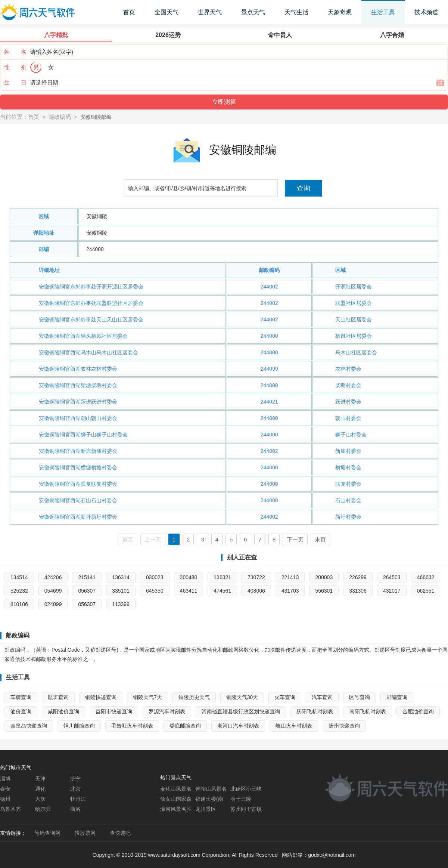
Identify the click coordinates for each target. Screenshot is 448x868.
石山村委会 (348, 500)
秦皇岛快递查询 (29, 726)
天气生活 (296, 12)
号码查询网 (47, 833)
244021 (269, 402)
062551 (426, 591)
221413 (290, 577)
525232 (19, 591)
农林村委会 (348, 369)
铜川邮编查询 (79, 726)
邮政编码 (60, 117)
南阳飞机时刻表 (368, 711)
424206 (53, 577)
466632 (426, 577)
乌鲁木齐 (10, 809)
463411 (189, 591)
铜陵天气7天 (147, 697)
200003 (324, 577)
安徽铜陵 (97, 216)
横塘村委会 (348, 467)
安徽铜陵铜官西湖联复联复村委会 (78, 484)
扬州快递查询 (344, 726)
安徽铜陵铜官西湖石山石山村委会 (78, 500)
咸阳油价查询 (63, 711)
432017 (392, 591)
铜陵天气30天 (242, 697)
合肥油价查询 (418, 711)
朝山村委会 (348, 418)
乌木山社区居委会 (356, 352)
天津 (40, 779)
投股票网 (85, 833)
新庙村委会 (348, 451)
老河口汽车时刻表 (238, 726)
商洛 (75, 809)
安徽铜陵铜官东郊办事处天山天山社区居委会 (91, 319)
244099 (269, 369)
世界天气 (210, 12)
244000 (95, 249)
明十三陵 (241, 799)
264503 (392, 577)
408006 (256, 591)
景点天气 (253, 12)
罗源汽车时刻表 (167, 711)
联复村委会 (348, 484)
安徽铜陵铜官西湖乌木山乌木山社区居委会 (88, 352)
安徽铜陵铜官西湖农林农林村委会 (78, 369)
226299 (358, 577)
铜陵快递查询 (101, 697)
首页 (129, 12)
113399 (121, 604)
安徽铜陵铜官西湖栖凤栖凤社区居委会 (83, 336)
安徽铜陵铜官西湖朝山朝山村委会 (78, 418)
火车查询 (285, 697)
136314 (121, 577)
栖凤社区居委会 (354, 336)
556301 (324, 591)
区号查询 (360, 697)
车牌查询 (21, 697)
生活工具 (383, 12)
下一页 (295, 539)
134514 (19, 577)
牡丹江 (78, 799)
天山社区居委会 (354, 319)
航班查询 (58, 697)
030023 (155, 577)
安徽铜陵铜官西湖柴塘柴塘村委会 (78, 385)
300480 (189, 577)
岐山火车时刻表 (294, 726)
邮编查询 (397, 697)
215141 (87, 577)
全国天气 (167, 12)
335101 (121, 591)
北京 (75, 789)
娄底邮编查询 (185, 726)
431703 (290, 591)
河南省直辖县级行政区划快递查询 (241, 711)
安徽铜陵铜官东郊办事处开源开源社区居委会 (91, 287)
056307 (87, 591)
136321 (222, 577)
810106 (19, 604)
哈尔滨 (43, 809)
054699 (53, 591)
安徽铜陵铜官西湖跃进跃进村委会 (78, 402)
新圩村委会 (348, 517)
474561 (222, 591)
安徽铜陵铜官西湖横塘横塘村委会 (78, 467)
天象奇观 (340, 12)
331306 (358, 591)
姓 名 (15, 52)
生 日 (15, 82)
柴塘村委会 (348, 385)
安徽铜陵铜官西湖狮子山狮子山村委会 (83, 435)
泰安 (5, 789)
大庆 (40, 799)
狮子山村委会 (351, 435)
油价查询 (21, 711)
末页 (320, 539)
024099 (53, 604)
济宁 (75, 779)
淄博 (5, 779)
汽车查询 (322, 697)
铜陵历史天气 (194, 697)
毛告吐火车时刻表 (132, 726)
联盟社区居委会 (354, 303)
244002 (269, 287)
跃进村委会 (348, 402)
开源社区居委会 (354, 287)
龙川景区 (206, 809)
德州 (5, 799)
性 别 (15, 67)
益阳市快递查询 (114, 711)
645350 (155, 591)
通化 (40, 789)
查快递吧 (120, 833)
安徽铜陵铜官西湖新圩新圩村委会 (78, 517)
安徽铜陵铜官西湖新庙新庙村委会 (78, 451)
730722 (256, 577)
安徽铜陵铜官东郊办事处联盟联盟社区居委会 (91, 303)
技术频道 (426, 12)
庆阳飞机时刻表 (315, 711)
